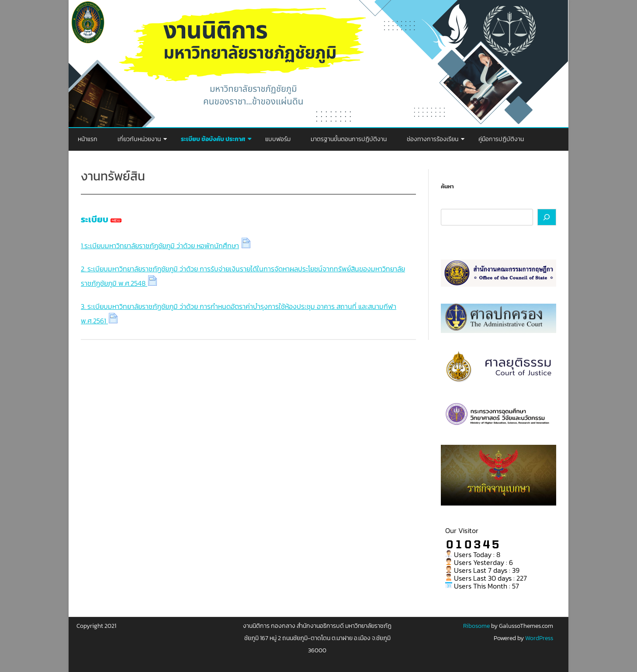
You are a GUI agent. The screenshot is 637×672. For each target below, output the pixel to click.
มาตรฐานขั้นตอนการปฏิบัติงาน (349, 139)
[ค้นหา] (547, 217)
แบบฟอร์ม (278, 139)
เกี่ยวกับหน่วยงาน (139, 139)
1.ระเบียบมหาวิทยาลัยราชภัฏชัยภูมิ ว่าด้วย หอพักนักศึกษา (160, 246)
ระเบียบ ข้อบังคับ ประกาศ (213, 139)
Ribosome (476, 626)
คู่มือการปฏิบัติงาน (501, 139)
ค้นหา (447, 186)
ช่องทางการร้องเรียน (433, 139)
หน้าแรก (88, 139)
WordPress (538, 638)
